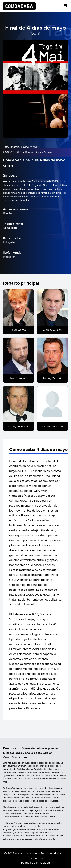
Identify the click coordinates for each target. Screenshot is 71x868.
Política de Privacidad (35, 863)
